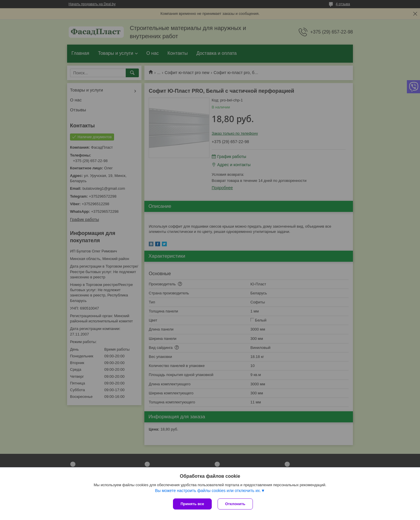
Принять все (192, 504)
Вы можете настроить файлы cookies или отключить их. (208, 491)
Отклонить (235, 504)
